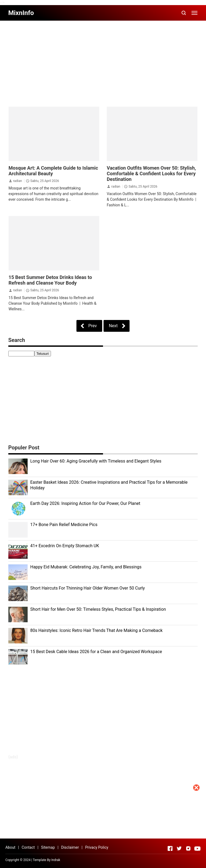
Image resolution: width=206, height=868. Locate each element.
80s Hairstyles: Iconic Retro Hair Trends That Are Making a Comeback (96, 630)
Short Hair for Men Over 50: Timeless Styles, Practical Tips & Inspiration (98, 609)
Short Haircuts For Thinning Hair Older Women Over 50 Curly (88, 588)
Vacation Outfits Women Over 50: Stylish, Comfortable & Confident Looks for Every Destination (151, 174)
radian (18, 181)
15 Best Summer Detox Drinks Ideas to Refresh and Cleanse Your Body (50, 280)
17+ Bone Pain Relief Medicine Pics (64, 525)
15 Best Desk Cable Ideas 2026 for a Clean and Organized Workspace (96, 652)
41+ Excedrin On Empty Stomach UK (65, 546)
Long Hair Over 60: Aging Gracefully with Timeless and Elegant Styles (96, 461)
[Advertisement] (103, 830)
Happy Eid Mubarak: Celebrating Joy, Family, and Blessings (86, 567)
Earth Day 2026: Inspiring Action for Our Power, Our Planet (85, 503)
